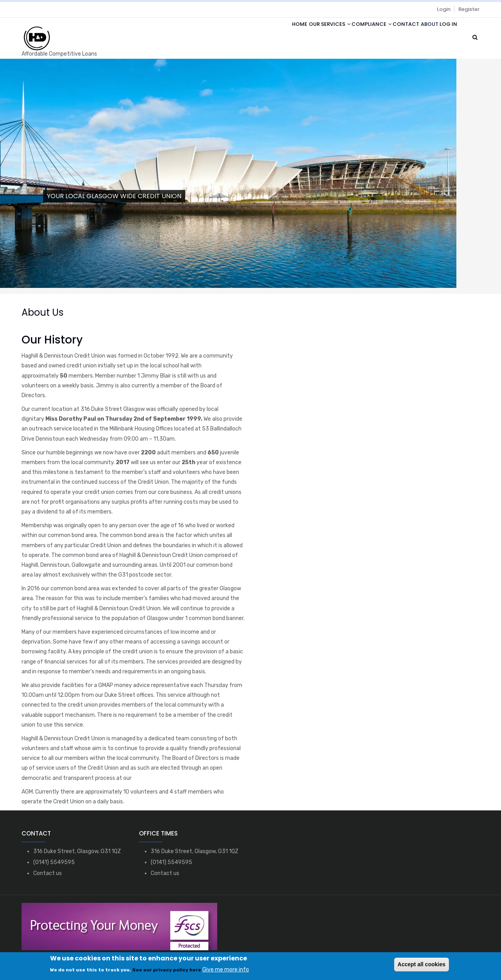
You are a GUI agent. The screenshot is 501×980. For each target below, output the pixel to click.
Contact (390, 32)
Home (264, 32)
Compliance (349, 32)
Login (444, 9)
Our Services (300, 32)
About (420, 32)
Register (469, 9)
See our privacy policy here (167, 970)
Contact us (48, 873)
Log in (445, 32)
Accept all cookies (422, 965)
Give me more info (226, 970)
